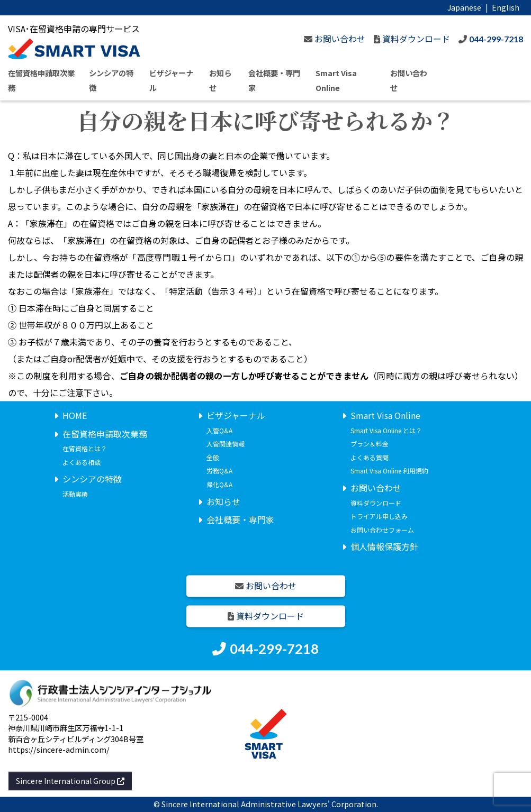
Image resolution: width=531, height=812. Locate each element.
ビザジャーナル (236, 415)
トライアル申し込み (379, 517)
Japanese (464, 7)
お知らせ (223, 501)
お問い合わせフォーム (382, 530)
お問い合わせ (376, 488)
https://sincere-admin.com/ (59, 749)
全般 (213, 457)
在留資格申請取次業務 (105, 434)
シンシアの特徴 (92, 479)
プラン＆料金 (370, 444)
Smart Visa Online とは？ (386, 430)
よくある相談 (82, 462)
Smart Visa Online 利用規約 (389, 471)
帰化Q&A (219, 484)
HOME (75, 415)
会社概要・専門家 (240, 520)
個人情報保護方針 (384, 547)
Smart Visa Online (385, 415)
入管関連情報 (226, 444)
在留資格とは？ (85, 449)
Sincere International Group (70, 781)
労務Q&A (219, 471)
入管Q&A (219, 430)
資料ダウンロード (376, 503)
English (506, 7)
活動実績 (75, 494)
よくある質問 (370, 457)
